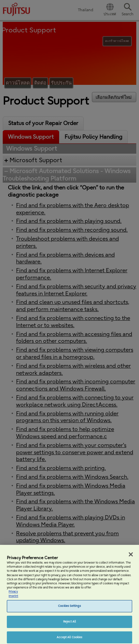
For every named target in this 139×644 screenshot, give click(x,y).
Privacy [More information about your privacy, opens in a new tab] (13, 594)
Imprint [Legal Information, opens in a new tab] (13, 598)
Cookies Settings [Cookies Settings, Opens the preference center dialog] (69, 608)
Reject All (70, 624)
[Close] (131, 557)
